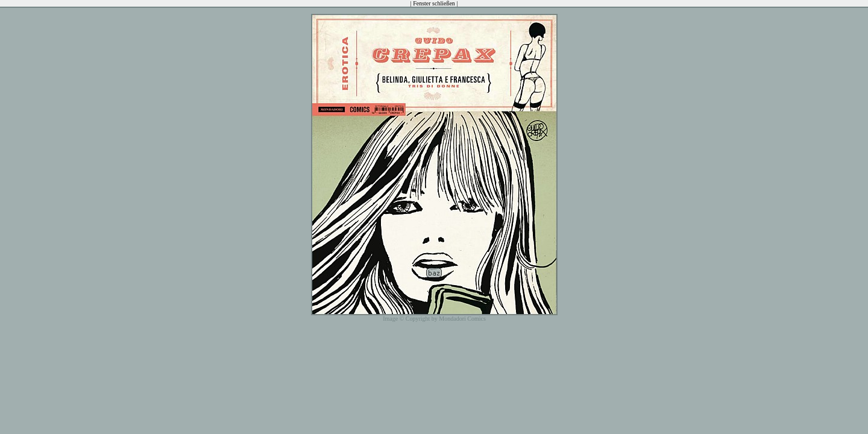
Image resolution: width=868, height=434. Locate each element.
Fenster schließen (434, 3)
